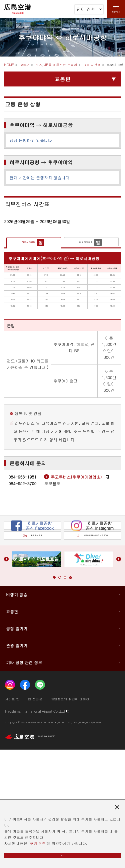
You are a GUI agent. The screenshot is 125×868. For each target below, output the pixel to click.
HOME (9, 65)
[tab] (34, 245)
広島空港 (18, 9)
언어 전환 (89, 9)
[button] (51, 696)
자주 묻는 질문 (32, 648)
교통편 (25, 65)
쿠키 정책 (38, 837)
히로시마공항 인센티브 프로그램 (91, 648)
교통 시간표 (92, 65)
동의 (63, 852)
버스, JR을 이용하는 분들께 (56, 65)
